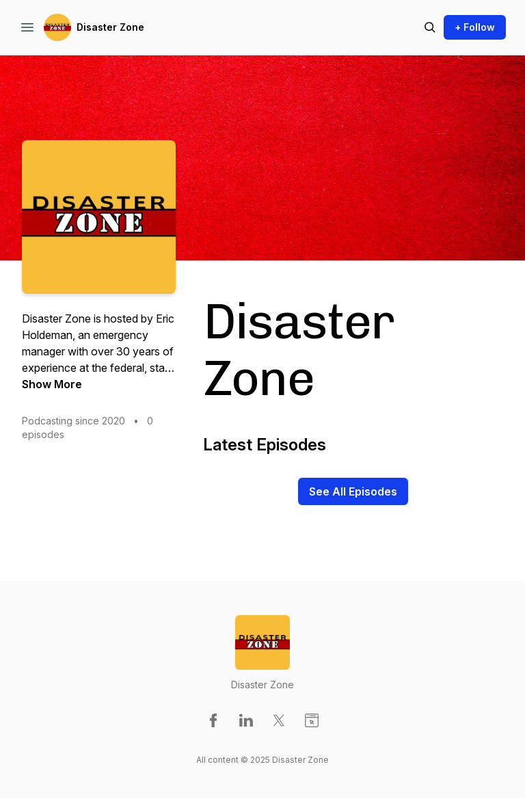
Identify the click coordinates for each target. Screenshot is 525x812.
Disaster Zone (110, 27)
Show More (52, 384)
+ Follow (475, 27)
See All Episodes (353, 491)
